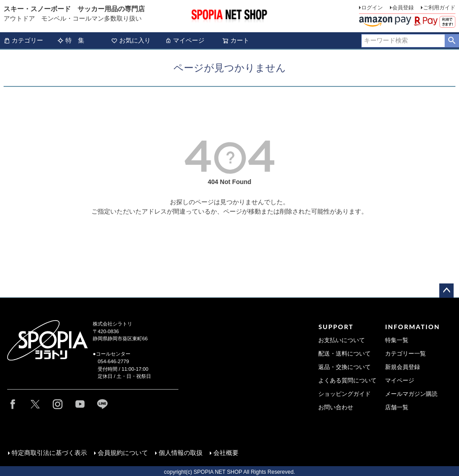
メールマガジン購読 (411, 394)
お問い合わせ (336, 407)
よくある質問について (347, 381)
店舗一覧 (397, 407)
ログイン (372, 8)
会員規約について (122, 452)
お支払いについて (342, 340)
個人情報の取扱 (180, 452)
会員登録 (403, 8)
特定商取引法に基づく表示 (48, 452)
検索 (452, 41)
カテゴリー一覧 (405, 354)
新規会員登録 (403, 367)
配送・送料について (344, 354)
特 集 (71, 40)
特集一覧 (397, 340)
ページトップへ (446, 291)
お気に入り (131, 40)
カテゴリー (23, 40)
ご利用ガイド (439, 8)
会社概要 (225, 452)
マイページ (185, 40)
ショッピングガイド (344, 394)
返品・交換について (344, 367)
